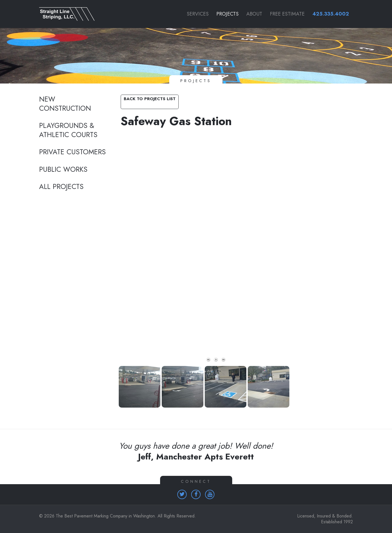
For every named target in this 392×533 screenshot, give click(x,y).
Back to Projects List (150, 99)
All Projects (61, 187)
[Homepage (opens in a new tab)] (182, 494)
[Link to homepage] (74, 14)
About (254, 14)
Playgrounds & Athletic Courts (68, 130)
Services (198, 14)
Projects (227, 14)
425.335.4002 (331, 14)
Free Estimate (287, 14)
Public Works (63, 170)
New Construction (65, 104)
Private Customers (72, 152)
